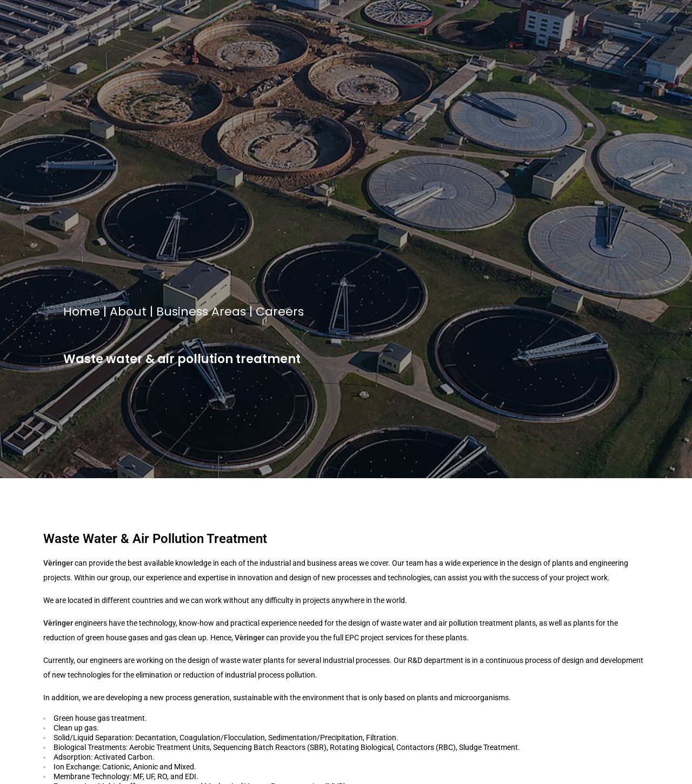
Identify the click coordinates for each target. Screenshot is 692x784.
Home (82, 311)
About (128, 311)
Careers (280, 311)
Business (182, 311)
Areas (229, 311)
